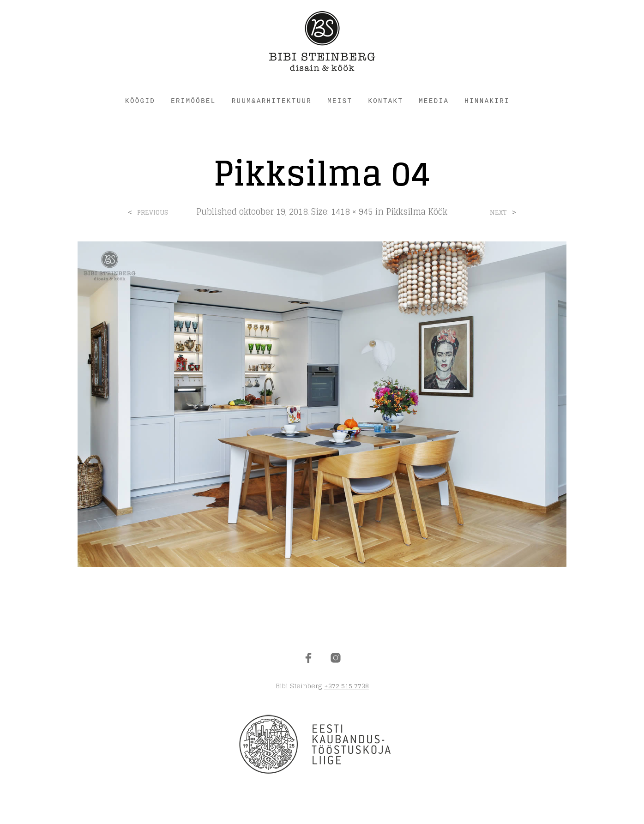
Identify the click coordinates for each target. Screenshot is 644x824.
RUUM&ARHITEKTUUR (272, 101)
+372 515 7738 (346, 686)
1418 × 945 (352, 211)
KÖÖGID (140, 101)
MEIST (340, 101)
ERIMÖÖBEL (193, 101)
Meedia (434, 101)
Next (498, 213)
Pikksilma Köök (417, 211)
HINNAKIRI (487, 101)
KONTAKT (385, 101)
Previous (153, 213)
